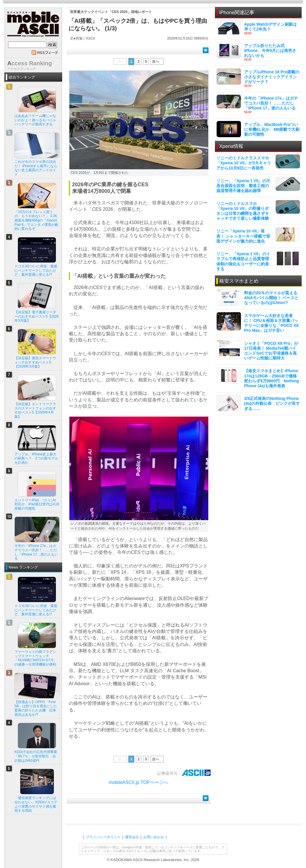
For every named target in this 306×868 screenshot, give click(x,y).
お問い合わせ (154, 837)
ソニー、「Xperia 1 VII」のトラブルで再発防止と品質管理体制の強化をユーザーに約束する (243, 261)
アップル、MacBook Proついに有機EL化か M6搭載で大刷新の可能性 (272, 129)
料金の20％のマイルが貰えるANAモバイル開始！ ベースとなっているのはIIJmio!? (271, 298)
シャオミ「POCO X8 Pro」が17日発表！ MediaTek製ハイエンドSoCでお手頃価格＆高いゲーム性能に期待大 (271, 351)
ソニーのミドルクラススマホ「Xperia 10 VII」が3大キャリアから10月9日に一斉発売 (244, 163)
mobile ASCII (33, 26)
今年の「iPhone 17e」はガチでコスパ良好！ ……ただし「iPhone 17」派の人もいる (271, 103)
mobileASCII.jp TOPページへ (139, 782)
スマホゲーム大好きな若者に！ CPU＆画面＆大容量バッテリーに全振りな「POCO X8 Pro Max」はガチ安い (271, 323)
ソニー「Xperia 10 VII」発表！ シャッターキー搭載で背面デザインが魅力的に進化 (243, 236)
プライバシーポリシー (103, 837)
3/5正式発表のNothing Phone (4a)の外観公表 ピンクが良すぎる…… (272, 403)
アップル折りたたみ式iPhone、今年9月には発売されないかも (270, 51)
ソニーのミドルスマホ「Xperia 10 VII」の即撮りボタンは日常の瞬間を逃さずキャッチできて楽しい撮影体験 (243, 211)
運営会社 (132, 837)
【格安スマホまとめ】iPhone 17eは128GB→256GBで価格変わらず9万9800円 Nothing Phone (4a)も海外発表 (272, 378)
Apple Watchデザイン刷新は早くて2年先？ (270, 27)
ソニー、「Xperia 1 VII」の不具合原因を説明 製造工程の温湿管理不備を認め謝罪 (243, 186)
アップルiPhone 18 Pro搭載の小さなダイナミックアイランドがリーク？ (272, 77)
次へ (156, 62)
